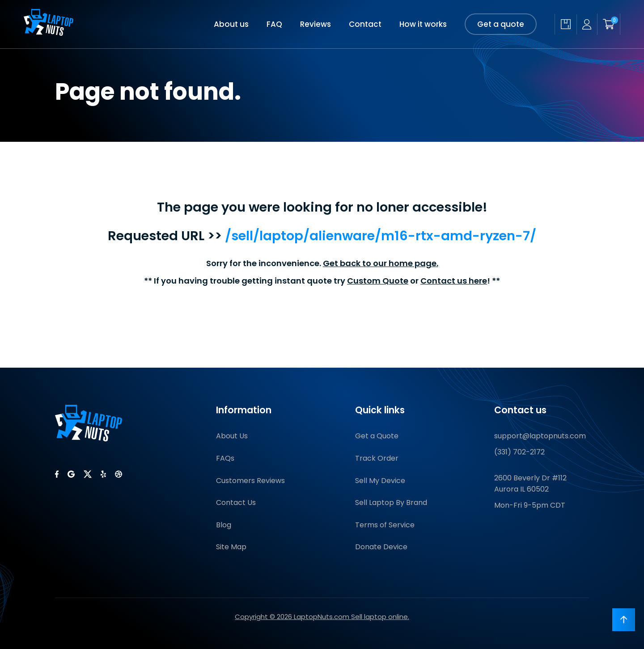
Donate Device (381, 547)
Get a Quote (377, 436)
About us (231, 24)
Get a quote (501, 24)
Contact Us (236, 503)
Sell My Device (380, 481)
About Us (232, 436)
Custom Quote (378, 281)
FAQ (274, 24)
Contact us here (454, 281)
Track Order (377, 458)
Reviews (316, 24)
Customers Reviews (250, 481)
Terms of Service (385, 525)
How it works (423, 24)
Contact (365, 24)
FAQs (225, 458)
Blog (224, 525)
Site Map (231, 547)
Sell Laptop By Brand (391, 503)
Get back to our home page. (381, 263)
